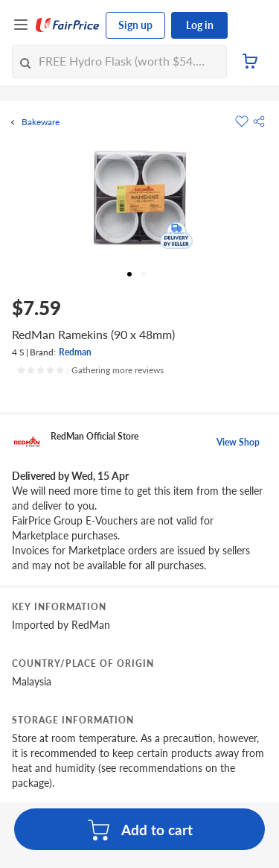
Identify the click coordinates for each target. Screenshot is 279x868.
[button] (259, 121)
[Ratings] (90, 370)
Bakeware (41, 122)
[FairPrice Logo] (68, 25)
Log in (200, 25)
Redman (75, 352)
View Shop (238, 442)
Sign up (135, 25)
